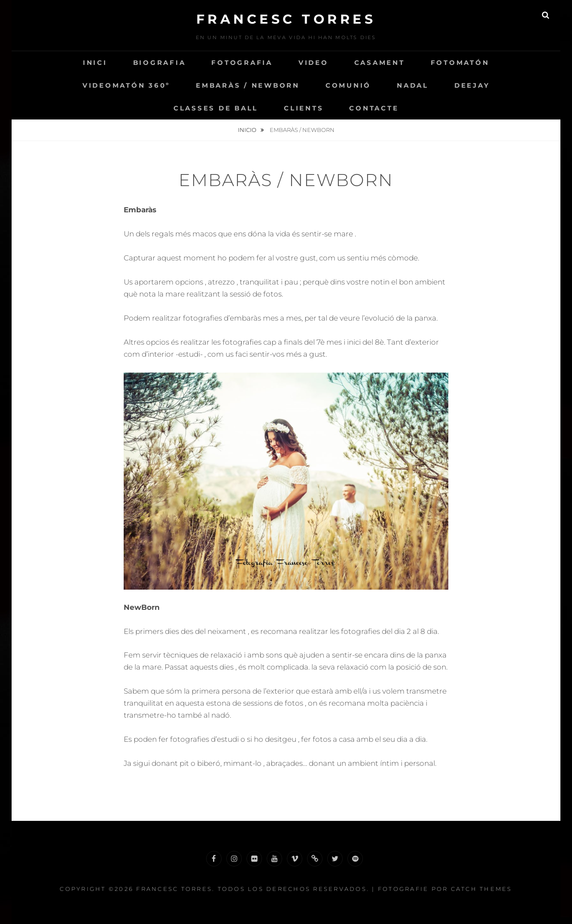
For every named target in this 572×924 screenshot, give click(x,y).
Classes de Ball (216, 108)
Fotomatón (460, 63)
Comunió (348, 85)
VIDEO (313, 63)
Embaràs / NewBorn (248, 85)
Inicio (248, 130)
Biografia (160, 63)
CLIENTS (304, 108)
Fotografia (242, 63)
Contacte (374, 108)
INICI (95, 63)
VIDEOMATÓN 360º (126, 85)
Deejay (472, 85)
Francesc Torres (286, 19)
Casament (380, 63)
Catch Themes (482, 889)
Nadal (413, 85)
